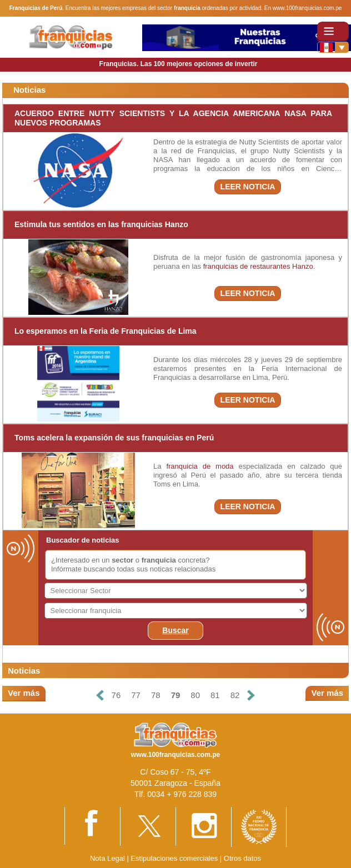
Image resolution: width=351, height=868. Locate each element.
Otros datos (242, 858)
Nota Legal (107, 858)
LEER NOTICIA (248, 187)
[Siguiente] (251, 696)
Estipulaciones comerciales (175, 858)
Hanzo (303, 266)
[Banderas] (333, 47)
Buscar (175, 630)
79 (176, 695)
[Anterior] (99, 696)
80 (195, 695)
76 (116, 695)
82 (235, 695)
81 (215, 695)
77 (136, 695)
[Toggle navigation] (333, 31)
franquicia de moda (200, 466)
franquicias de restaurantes (247, 266)
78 (156, 695)
